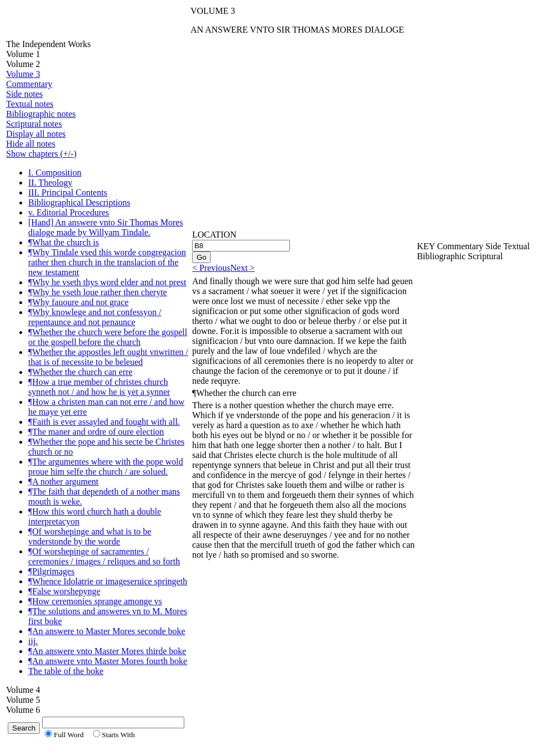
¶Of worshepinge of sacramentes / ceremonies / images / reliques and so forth (104, 556)
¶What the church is (64, 242)
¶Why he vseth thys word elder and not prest (107, 282)
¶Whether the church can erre (80, 372)
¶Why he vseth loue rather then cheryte (98, 292)
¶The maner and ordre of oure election (96, 432)
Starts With (118, 735)
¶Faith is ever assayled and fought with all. (104, 422)
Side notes (24, 94)
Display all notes (36, 134)
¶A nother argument (63, 482)
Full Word (69, 735)
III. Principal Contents (68, 192)
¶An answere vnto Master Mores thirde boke (107, 651)
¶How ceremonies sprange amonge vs (95, 601)
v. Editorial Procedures (69, 212)
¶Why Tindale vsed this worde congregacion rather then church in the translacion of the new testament (107, 262)
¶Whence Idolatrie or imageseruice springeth (108, 581)
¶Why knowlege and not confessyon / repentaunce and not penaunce (95, 317)
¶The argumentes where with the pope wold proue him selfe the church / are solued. (106, 467)
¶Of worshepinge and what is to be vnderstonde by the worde (90, 536)
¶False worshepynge (64, 591)
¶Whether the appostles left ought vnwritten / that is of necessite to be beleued (108, 357)
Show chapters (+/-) (41, 154)
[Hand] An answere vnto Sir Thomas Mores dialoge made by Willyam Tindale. (106, 227)
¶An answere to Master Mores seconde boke (107, 631)
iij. (33, 641)
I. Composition (55, 173)
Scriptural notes (34, 124)
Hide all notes (31, 144)
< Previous (211, 268)
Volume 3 (23, 74)
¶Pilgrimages (51, 571)
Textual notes (30, 104)
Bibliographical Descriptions (79, 202)
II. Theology (50, 182)
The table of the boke (66, 671)
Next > (242, 268)
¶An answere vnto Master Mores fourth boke (108, 661)
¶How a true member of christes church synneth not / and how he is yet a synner (99, 387)
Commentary (29, 84)
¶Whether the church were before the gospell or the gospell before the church (108, 337)
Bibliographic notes (41, 114)
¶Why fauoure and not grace (78, 302)
